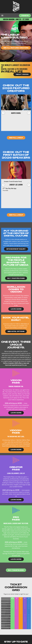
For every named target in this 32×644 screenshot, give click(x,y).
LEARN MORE (16, 309)
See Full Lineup (16, 138)
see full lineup (16, 215)
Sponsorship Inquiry (16, 249)
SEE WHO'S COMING (12, 49)
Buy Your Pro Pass (16, 278)
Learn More (16, 413)
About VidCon (22, 74)
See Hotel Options (16, 331)
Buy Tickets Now (16, 570)
